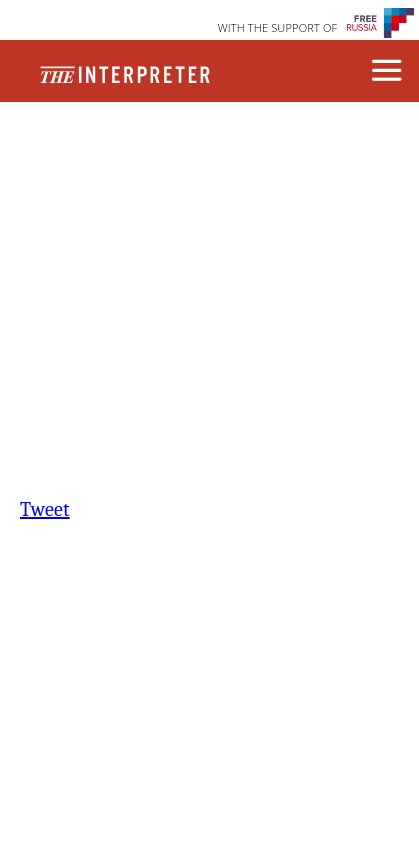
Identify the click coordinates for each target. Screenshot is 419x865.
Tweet (45, 509)
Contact (131, 167)
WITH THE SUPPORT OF (278, 27)
